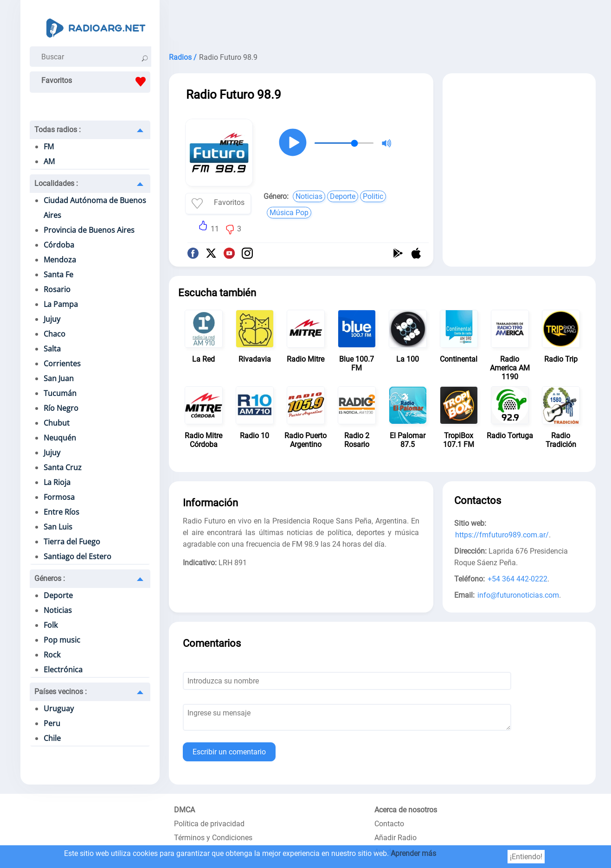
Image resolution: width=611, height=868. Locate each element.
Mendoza (60, 260)
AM (49, 161)
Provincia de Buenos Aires (89, 230)
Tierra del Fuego (72, 542)
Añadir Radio (396, 838)
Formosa (59, 497)
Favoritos (96, 82)
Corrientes (62, 364)
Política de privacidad (209, 824)
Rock (52, 655)
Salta (52, 349)
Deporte (58, 595)
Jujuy (52, 319)
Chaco (55, 334)
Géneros (50, 578)
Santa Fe (58, 274)
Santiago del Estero (77, 556)
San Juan (59, 378)
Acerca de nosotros (406, 810)
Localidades (56, 183)
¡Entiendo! (526, 857)
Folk (51, 625)
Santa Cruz (63, 467)
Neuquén (60, 438)
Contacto (389, 824)
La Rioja (57, 482)
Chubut (57, 423)
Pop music (62, 640)
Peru (52, 723)
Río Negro (61, 408)
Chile (52, 738)
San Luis (58, 527)
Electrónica (63, 670)
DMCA (184, 810)
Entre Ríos (61, 512)
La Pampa (61, 304)
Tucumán (60, 393)
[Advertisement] (382, 23)
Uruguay (59, 708)
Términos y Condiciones (213, 838)
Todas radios (58, 130)
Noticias (58, 610)
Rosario (57, 289)
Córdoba (59, 245)
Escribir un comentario (229, 752)
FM (49, 147)
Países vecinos (61, 692)
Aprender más (413, 853)
